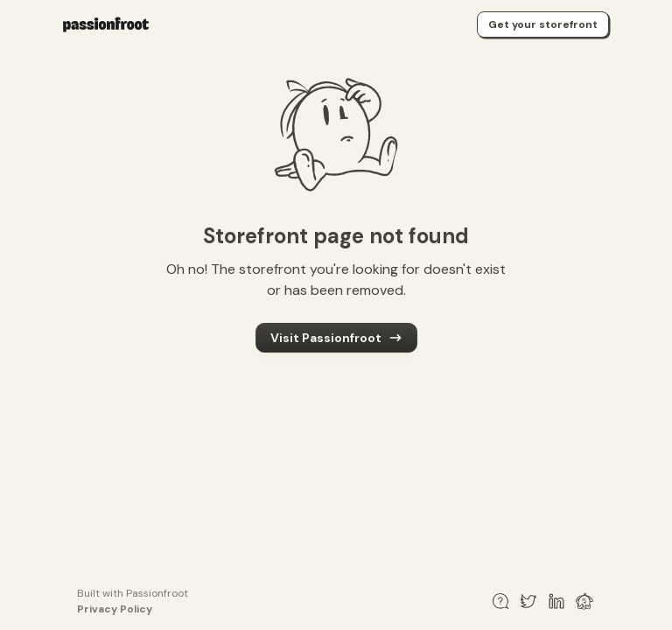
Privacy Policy (115, 609)
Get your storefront (543, 24)
